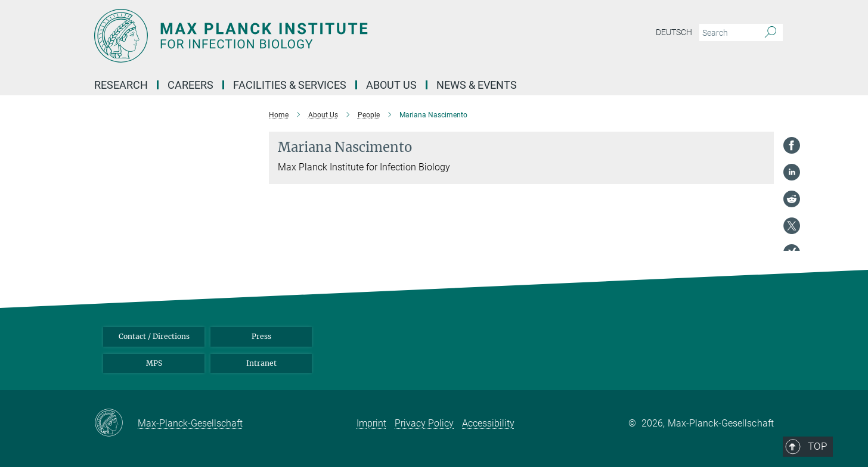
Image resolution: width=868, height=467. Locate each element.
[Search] (771, 33)
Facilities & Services (290, 85)
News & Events (477, 85)
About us (391, 85)
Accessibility (488, 423)
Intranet (261, 363)
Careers (190, 85)
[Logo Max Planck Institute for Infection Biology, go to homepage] (318, 36)
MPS (154, 363)
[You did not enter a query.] (728, 33)
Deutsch (674, 32)
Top (757, 284)
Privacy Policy (424, 423)
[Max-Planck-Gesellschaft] (116, 424)
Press (261, 336)
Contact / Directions (154, 336)
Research (121, 85)
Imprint (371, 423)
